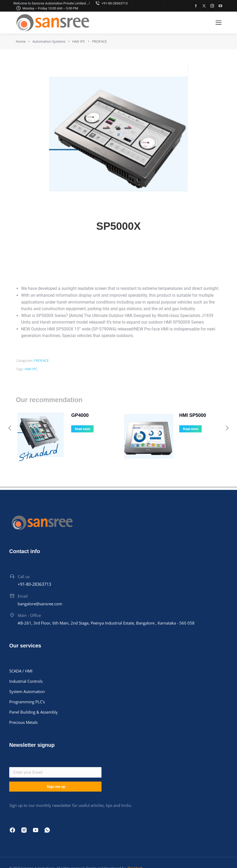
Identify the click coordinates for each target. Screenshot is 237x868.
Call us (24, 557)
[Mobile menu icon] (219, 23)
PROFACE (41, 360)
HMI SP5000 (177, 415)
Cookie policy (179, 852)
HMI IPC (31, 369)
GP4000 (64, 415)
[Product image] (32, 428)
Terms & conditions (213, 852)
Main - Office (29, 596)
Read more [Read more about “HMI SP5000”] (175, 429)
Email (23, 577)
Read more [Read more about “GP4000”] (67, 429)
